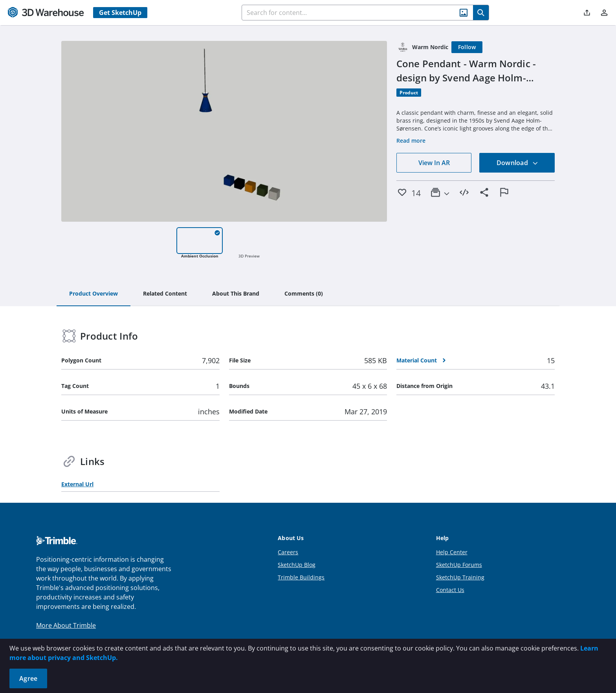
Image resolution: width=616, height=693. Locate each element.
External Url (77, 484)
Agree (28, 678)
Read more (411, 141)
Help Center (452, 552)
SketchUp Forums (459, 565)
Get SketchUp (120, 13)
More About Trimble (66, 625)
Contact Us (450, 590)
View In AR (434, 163)
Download (517, 163)
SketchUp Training (460, 577)
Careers (288, 552)
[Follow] (467, 47)
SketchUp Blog (297, 565)
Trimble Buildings (301, 577)
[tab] (93, 294)
